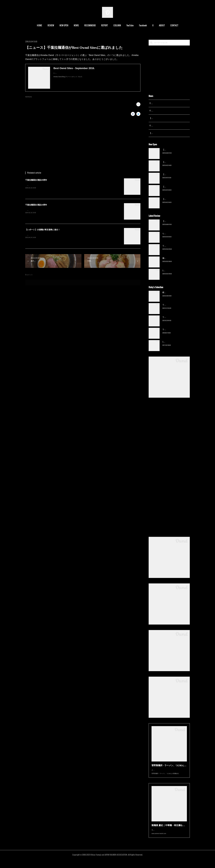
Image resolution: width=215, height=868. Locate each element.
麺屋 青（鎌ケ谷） (170, 262)
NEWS (76, 25)
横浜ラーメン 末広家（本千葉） (176, 296)
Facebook (143, 25)
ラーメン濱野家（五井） (173, 321)
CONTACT (174, 25)
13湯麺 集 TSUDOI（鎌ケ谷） (175, 274)
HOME (39, 25)
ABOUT (162, 25)
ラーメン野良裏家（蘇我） (174, 249)
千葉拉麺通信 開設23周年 (160, 126)
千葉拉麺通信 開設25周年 (36, 180)
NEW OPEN (64, 25)
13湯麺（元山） (169, 345)
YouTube (130, 25)
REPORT (105, 25)
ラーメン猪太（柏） (171, 333)
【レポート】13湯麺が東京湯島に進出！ (43, 230)
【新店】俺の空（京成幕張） (175, 153)
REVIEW (51, 25)
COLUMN (117, 25)
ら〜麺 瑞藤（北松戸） (172, 237)
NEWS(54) (29, 97)
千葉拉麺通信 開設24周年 (36, 205)
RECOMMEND (90, 25)
